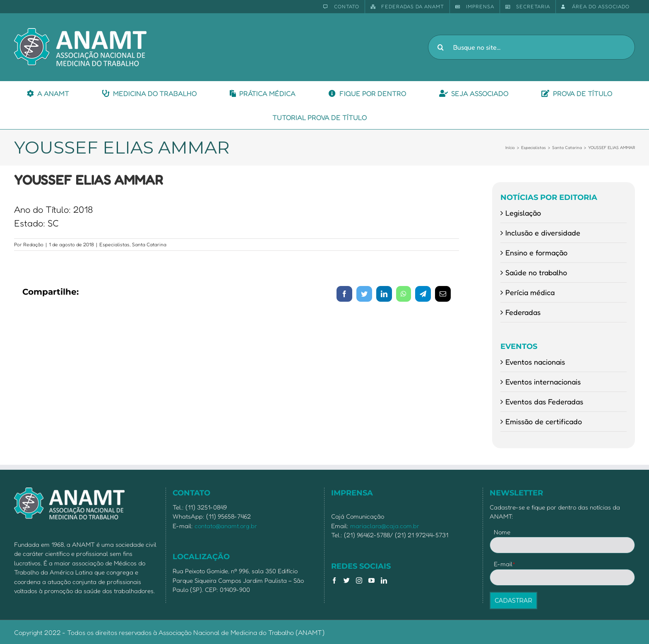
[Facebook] (334, 580)
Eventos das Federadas (544, 401)
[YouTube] (371, 580)
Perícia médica (530, 292)
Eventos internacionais (543, 382)
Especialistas (114, 244)
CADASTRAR (513, 601)
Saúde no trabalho (536, 272)
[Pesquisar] (440, 47)
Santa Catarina (149, 244)
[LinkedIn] (384, 580)
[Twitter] (347, 580)
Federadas (523, 312)
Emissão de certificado (544, 421)
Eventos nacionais (535, 362)
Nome (502, 532)
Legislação (523, 213)
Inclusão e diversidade (543, 233)
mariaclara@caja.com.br (385, 526)
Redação (33, 244)
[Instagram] (359, 580)
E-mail (505, 564)
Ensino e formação (536, 252)
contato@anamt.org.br (226, 526)
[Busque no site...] (531, 47)
